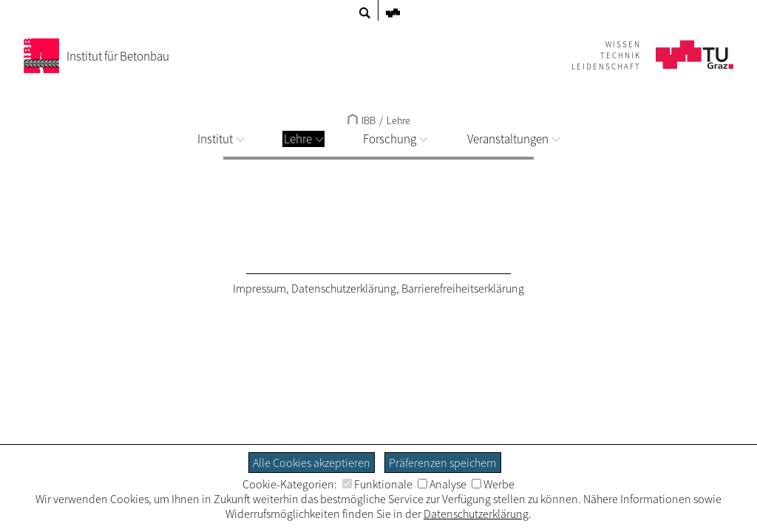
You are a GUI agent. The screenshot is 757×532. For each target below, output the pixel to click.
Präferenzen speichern (443, 463)
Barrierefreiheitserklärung (463, 288)
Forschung (395, 139)
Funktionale (377, 484)
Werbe (493, 484)
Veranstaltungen (513, 139)
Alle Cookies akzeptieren (312, 463)
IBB (361, 120)
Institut (221, 139)
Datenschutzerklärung (344, 288)
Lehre (303, 139)
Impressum (259, 288)
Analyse (442, 484)
